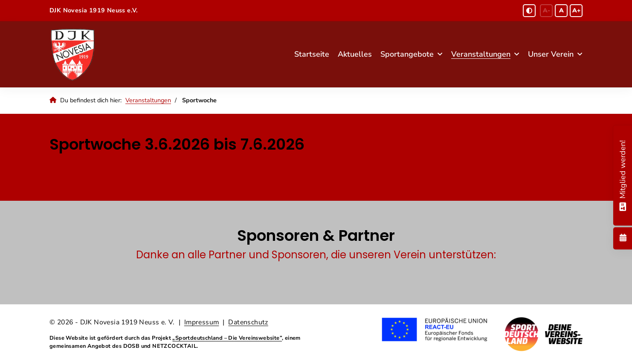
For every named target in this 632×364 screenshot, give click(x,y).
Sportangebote (407, 54)
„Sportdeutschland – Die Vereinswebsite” (227, 338)
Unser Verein (551, 54)
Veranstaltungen (481, 54)
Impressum (202, 322)
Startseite (312, 54)
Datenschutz (248, 322)
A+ (576, 10)
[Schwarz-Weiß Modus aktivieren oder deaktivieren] (529, 11)
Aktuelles (355, 54)
